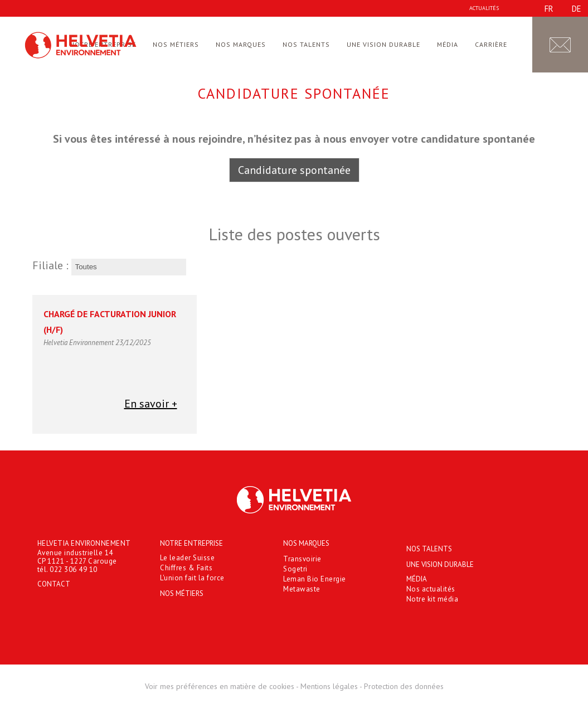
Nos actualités (431, 589)
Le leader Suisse (187, 558)
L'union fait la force (192, 578)
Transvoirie (302, 559)
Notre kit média (433, 599)
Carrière (491, 44)
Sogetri (295, 569)
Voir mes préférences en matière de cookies (220, 686)
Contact (54, 584)
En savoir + (151, 404)
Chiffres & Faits (186, 568)
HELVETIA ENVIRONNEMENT (84, 543)
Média (448, 44)
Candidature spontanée (294, 170)
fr (549, 9)
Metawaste (302, 589)
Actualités (484, 8)
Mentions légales (329, 686)
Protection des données (404, 686)
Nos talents (306, 44)
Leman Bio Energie (315, 579)
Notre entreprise (191, 543)
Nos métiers (176, 44)
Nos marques (241, 44)
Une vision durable (383, 44)
